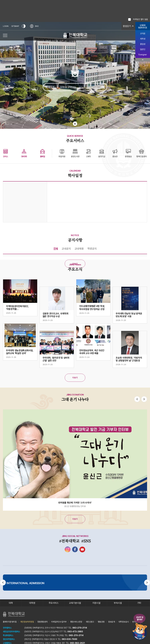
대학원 (32, 603)
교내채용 (79, 249)
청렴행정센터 (42, 622)
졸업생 (143, 44)
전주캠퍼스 (7, 628)
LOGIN (6, 26)
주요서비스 (54, 603)
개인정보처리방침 (27, 622)
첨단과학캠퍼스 (9, 639)
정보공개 (112, 622)
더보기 (75, 264)
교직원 (143, 34)
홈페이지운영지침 (10, 622)
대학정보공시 (124, 622)
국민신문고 (90, 622)
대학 (11, 603)
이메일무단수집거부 (59, 622)
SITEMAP (15, 26)
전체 (56, 249)
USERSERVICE (143, 26)
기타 (139, 603)
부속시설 (118, 603)
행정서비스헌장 (76, 622)
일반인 (143, 49)
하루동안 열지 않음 (140, 19)
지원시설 (96, 603)
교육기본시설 (75, 603)
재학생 (143, 39)
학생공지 (92, 249)
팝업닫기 (127, 26)
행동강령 (101, 622)
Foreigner (143, 55)
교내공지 (66, 249)
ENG (34, 26)
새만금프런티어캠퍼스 (11, 632)
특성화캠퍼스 (8, 635)
